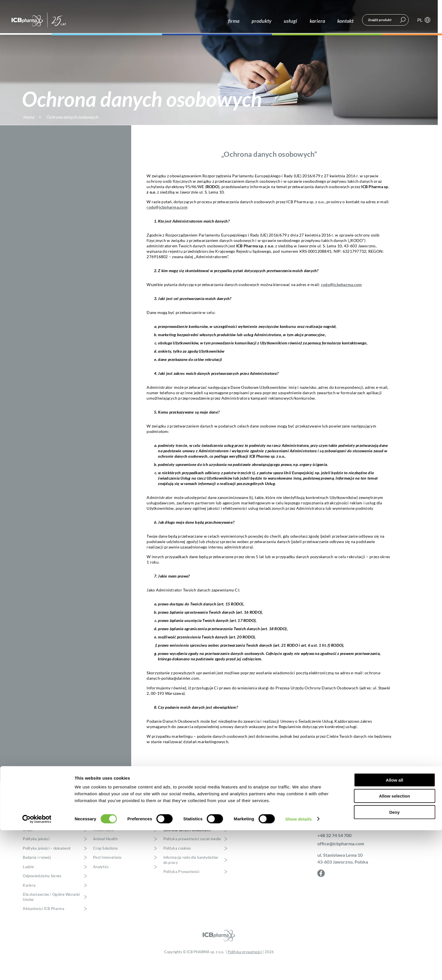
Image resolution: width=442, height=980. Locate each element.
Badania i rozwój (37, 875)
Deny (395, 962)
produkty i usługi (109, 835)
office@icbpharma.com (341, 861)
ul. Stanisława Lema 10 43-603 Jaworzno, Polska (343, 876)
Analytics (101, 884)
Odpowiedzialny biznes (42, 894)
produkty (266, 21)
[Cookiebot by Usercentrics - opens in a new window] (37, 969)
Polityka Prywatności (181, 889)
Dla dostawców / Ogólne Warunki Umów (51, 915)
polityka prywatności (183, 835)
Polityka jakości (36, 857)
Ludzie (28, 884)
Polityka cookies (177, 866)
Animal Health (105, 857)
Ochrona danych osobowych (187, 847)
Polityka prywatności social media (192, 857)
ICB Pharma (40, 21)
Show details (299, 969)
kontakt (346, 21)
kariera (319, 21)
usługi (293, 21)
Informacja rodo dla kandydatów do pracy (191, 878)
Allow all (395, 930)
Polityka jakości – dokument (47, 866)
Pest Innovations (107, 875)
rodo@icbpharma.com (167, 224)
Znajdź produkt (380, 21)
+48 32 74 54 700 (334, 853)
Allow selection (394, 946)
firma (239, 21)
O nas (28, 847)
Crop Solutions (105, 866)
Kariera (29, 903)
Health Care (103, 847)
